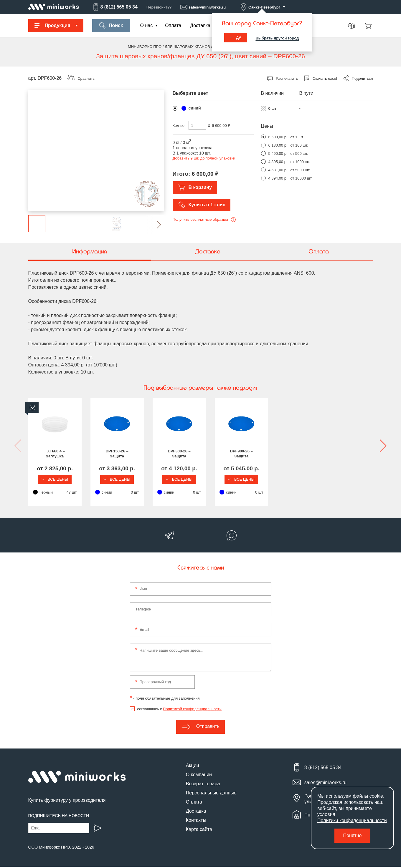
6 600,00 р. (278, 137)
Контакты (196, 821)
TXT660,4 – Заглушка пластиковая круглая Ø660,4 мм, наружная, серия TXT (68, 454)
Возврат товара (203, 785)
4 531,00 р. (278, 170)
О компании (199, 776)
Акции (193, 767)
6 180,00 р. (278, 145)
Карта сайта (199, 830)
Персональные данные (211, 794)
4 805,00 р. (278, 162)
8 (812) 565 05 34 (115, 7)
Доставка (200, 25)
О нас (147, 25)
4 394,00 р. (278, 178)
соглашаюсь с (179, 710)
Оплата (173, 25)
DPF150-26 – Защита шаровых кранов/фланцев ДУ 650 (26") (156, 454)
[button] (154, 225)
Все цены (68, 480)
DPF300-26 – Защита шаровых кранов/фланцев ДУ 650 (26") (245, 454)
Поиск (111, 26)
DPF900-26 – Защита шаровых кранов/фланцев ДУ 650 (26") (333, 454)
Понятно (353, 835)
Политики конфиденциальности (352, 820)
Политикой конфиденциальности (192, 710)
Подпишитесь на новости (59, 817)
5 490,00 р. (278, 153)
